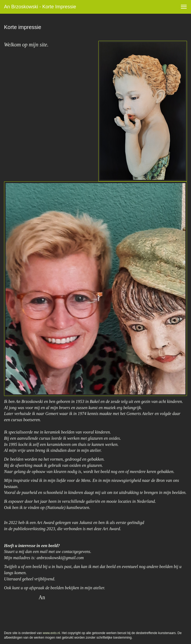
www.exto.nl (51, 633)
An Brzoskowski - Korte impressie (40, 7)
